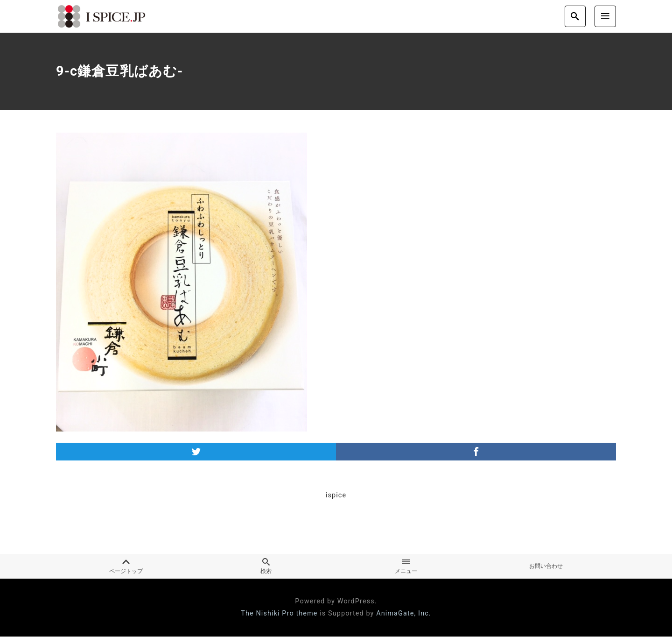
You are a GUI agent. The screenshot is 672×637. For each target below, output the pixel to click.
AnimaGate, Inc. (404, 614)
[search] (575, 16)
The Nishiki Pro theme (279, 614)
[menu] (605, 16)
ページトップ (126, 566)
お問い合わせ (546, 566)
